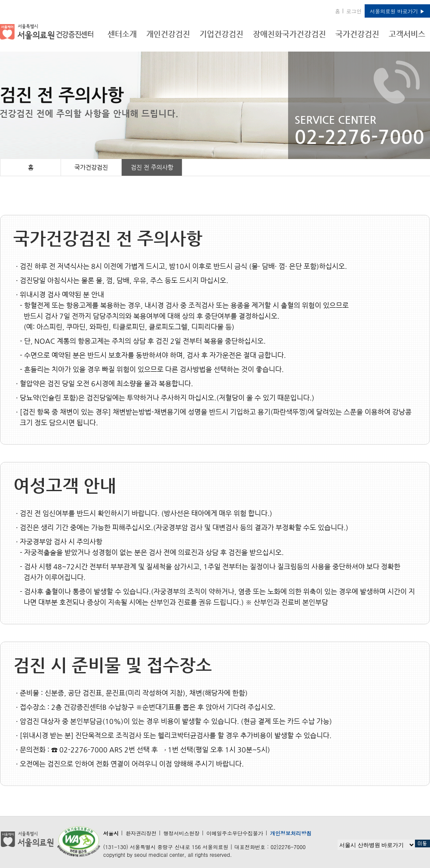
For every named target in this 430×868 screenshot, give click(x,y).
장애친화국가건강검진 (289, 34)
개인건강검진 (168, 34)
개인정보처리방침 (291, 833)
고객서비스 (407, 34)
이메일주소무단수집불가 (235, 833)
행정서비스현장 (181, 833)
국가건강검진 (357, 34)
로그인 (354, 11)
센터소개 (122, 34)
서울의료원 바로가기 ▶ (397, 11)
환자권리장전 (141, 833)
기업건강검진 (221, 34)
